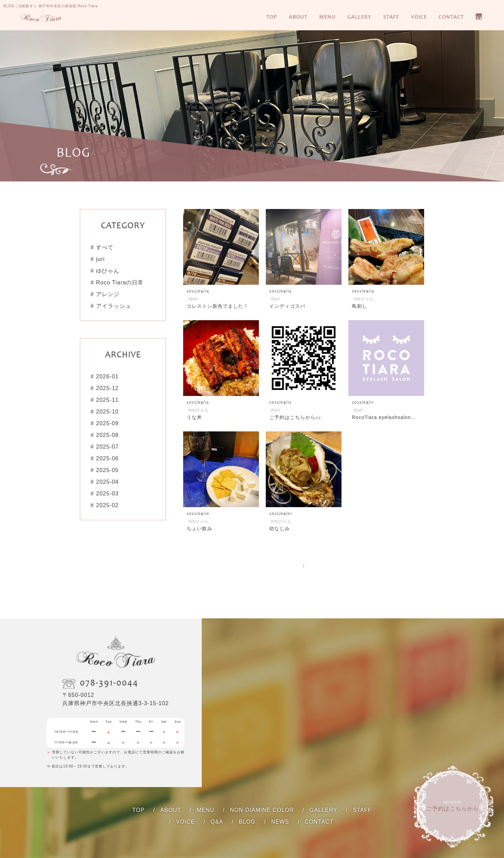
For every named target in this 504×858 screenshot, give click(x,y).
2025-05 (107, 470)
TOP (272, 17)
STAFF (391, 17)
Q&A (217, 822)
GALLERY (359, 17)
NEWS (280, 822)
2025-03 (107, 494)
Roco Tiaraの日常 (120, 282)
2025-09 (107, 423)
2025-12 (107, 388)
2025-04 (107, 482)
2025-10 (107, 412)
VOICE (419, 17)
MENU (327, 17)
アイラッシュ (114, 306)
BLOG (247, 822)
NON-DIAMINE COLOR (262, 810)
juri (100, 259)
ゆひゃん (108, 271)
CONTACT (451, 17)
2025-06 (107, 458)
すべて (105, 247)
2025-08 (107, 435)
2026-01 (107, 376)
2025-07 (107, 447)
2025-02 (107, 505)
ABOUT (298, 17)
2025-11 (107, 400)
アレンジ (108, 294)
